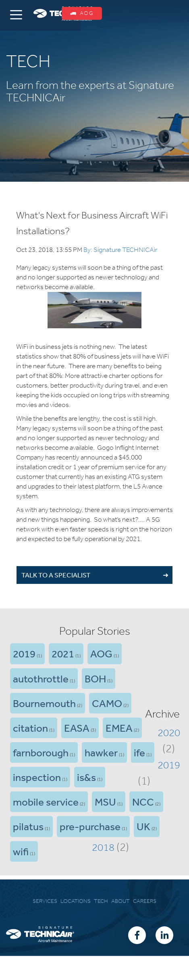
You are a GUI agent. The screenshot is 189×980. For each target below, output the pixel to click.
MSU (105, 802)
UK (143, 826)
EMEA (119, 728)
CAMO (107, 703)
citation (30, 728)
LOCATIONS (76, 901)
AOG (82, 13)
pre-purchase (90, 826)
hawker (101, 752)
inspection (37, 777)
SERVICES (45, 901)
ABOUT (120, 901)
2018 (103, 847)
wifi (21, 851)
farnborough (41, 752)
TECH (101, 901)
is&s (86, 777)
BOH (95, 678)
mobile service (46, 802)
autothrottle (41, 678)
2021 (63, 653)
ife (139, 752)
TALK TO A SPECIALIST (56, 575)
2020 (169, 732)
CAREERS (145, 901)
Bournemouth (44, 703)
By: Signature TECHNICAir (120, 250)
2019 (24, 653)
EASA (77, 728)
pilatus (28, 826)
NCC (143, 802)
